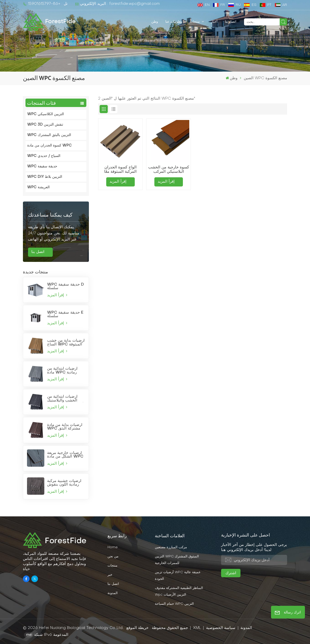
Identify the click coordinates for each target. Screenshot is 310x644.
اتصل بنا (231, 22)
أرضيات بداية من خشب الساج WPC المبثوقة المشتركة (66, 343)
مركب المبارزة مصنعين (171, 547)
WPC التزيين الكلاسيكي (46, 114)
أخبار (214, 22)
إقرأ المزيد (57, 295)
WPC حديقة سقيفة (42, 166)
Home (113, 547)
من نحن (113, 557)
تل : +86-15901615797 (45, 4)
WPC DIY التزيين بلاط (45, 177)
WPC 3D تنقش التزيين (45, 125)
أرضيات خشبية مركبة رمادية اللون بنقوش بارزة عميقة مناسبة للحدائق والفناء (64, 483)
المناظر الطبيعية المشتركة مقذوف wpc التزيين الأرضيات (179, 592)
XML (197, 628)
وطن (155, 22)
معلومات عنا (174, 22)
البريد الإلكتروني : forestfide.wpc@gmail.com (117, 4)
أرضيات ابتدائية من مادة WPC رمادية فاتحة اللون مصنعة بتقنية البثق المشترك (64, 371)
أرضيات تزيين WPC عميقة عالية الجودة (178, 576)
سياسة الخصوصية (221, 628)
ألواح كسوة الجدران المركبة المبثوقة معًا (120, 170)
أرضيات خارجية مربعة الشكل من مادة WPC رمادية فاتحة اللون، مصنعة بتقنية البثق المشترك (65, 455)
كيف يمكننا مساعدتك (50, 215)
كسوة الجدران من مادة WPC (50, 146)
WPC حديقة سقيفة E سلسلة (65, 314)
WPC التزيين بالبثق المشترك (49, 135)
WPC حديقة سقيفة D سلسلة (65, 286)
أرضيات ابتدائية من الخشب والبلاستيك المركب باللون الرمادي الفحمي (66, 399)
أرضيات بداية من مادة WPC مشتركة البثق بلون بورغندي (65, 427)
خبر (110, 575)
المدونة (113, 593)
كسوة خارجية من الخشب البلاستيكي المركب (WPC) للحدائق (169, 170)
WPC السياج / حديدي (44, 156)
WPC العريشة (38, 187)
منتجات (195, 22)
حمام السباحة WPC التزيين (174, 604)
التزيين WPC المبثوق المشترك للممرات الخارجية (177, 560)
